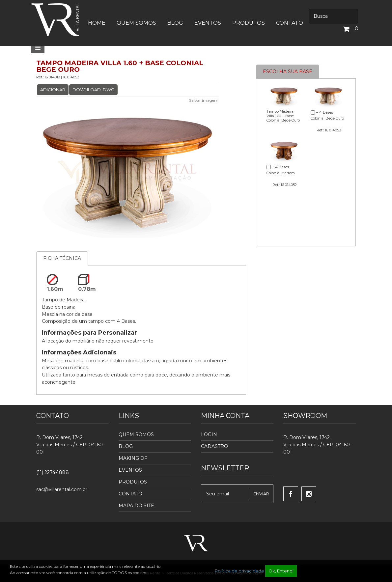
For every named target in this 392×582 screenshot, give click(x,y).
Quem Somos (136, 434)
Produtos (133, 482)
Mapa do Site (136, 506)
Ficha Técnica (62, 258)
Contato (130, 494)
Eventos (130, 470)
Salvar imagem (204, 100)
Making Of (133, 458)
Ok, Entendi (281, 571)
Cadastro (214, 446)
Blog (126, 446)
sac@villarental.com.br (62, 489)
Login (209, 434)
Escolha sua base (288, 71)
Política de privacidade (239, 571)
